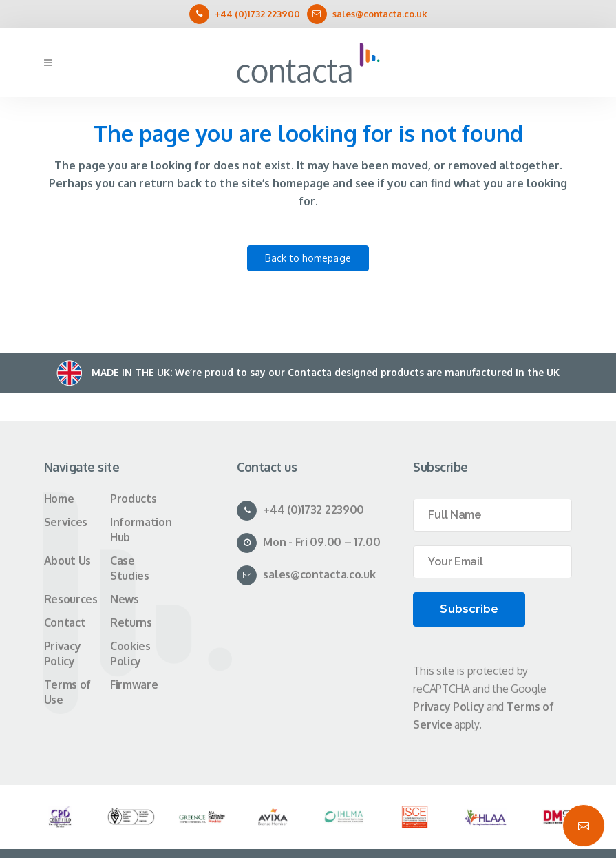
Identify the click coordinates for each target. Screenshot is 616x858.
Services (66, 522)
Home (59, 499)
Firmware (134, 684)
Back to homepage (308, 258)
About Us (68, 561)
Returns (131, 622)
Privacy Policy (63, 653)
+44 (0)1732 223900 (257, 14)
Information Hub (141, 530)
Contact (65, 622)
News (125, 599)
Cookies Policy (130, 653)
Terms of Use (68, 692)
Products (134, 499)
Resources (71, 599)
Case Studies (130, 568)
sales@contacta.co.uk (380, 14)
